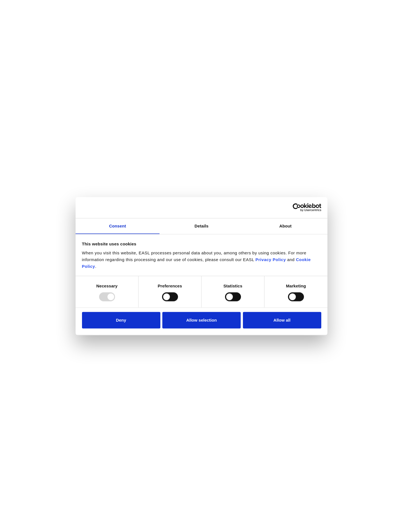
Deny (121, 320)
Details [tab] (201, 226)
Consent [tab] (118, 226)
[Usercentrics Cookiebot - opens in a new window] (297, 207)
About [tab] (285, 226)
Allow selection (201, 320)
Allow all (282, 320)
